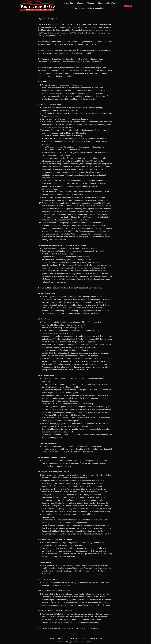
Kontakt (128, 6)
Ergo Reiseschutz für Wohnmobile (89, 8)
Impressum (74, 638)
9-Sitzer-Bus (68, 3)
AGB (85, 638)
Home (52, 638)
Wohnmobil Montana (86, 3)
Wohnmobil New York (107, 3)
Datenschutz (96, 638)
